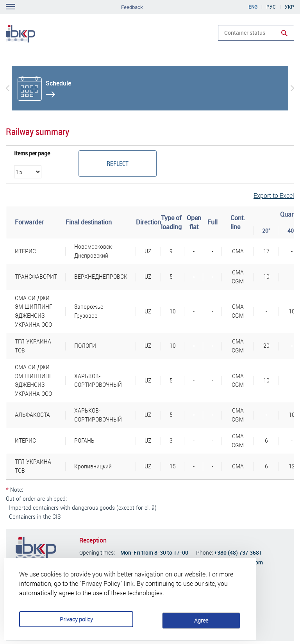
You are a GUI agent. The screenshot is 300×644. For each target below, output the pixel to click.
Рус (271, 7)
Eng (253, 7)
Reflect (118, 163)
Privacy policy (90, 604)
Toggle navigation (11, 7)
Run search (284, 33)
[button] (8, 88)
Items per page (32, 154)
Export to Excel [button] (274, 195)
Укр (289, 7)
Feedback (132, 7)
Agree (208, 604)
